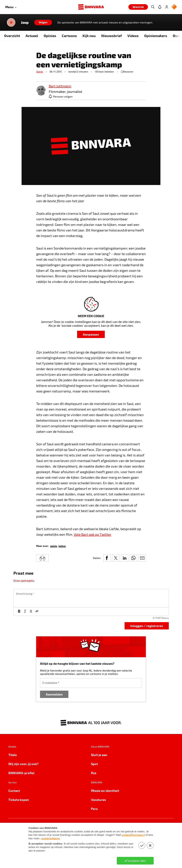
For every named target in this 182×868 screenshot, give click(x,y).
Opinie (40, 72)
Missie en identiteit (105, 791)
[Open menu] (11, 7)
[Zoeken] (153, 7)
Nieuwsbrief (112, 36)
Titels (13, 755)
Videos (133, 36)
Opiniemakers (156, 36)
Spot (94, 764)
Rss (94, 773)
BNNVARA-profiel (21, 773)
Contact (14, 791)
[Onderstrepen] (31, 612)
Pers (94, 809)
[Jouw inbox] (160, 7)
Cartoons (69, 36)
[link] (41, 91)
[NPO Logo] (174, 7)
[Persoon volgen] (61, 96)
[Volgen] (43, 22)
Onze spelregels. (24, 580)
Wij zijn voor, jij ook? (23, 764)
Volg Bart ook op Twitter (93, 534)
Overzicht (12, 36)
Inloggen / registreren (147, 626)
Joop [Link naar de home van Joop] (25, 22)
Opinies (50, 36)
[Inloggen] (167, 7)
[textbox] (91, 598)
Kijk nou (89, 36)
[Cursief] (25, 612)
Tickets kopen (19, 800)
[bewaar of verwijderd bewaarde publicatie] (127, 72)
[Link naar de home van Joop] (11, 22)
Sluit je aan (99, 755)
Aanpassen (91, 334)
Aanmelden (54, 694)
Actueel (32, 36)
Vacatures (98, 800)
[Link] (37, 612)
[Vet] (19, 612)
